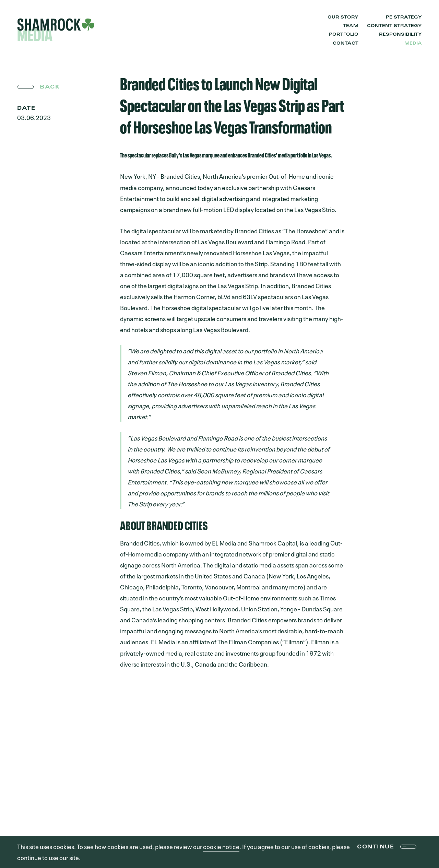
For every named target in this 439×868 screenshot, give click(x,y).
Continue (376, 848)
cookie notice (221, 847)
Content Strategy (394, 26)
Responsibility (400, 35)
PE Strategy (404, 17)
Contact (346, 44)
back (50, 87)
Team (351, 26)
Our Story (343, 17)
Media (413, 44)
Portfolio (344, 35)
